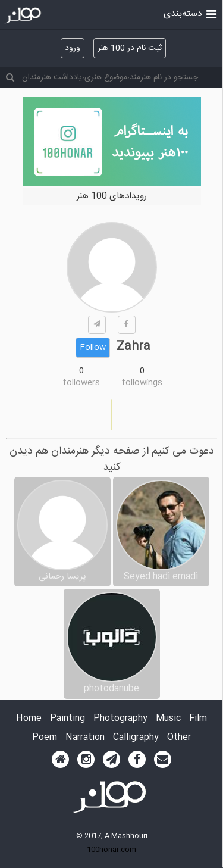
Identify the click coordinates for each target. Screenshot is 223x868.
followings (142, 383)
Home (29, 719)
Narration (85, 738)
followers (81, 383)
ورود (73, 48)
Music (168, 719)
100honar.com (111, 850)
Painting (67, 719)
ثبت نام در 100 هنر (130, 48)
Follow (93, 348)
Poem (45, 738)
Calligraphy (136, 738)
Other (179, 738)
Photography (120, 719)
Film (198, 719)
